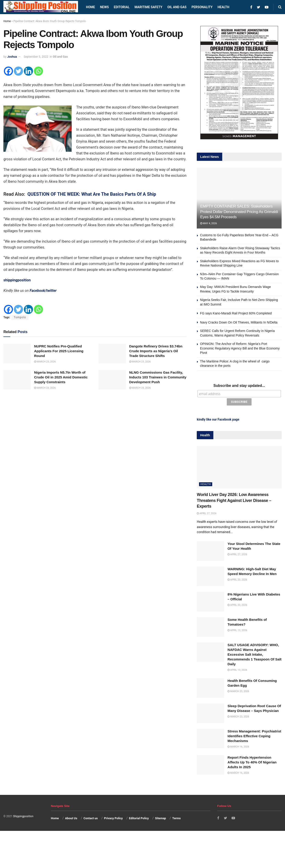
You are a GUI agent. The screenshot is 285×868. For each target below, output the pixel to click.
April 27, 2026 (207, 512)
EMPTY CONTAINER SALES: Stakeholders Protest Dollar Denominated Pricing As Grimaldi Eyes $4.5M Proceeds (239, 212)
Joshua (12, 57)
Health (223, 7)
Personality (202, 7)
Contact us (91, 817)
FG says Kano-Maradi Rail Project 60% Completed (236, 313)
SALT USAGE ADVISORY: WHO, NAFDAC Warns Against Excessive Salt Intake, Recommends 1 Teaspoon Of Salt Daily (254, 654)
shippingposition (17, 280)
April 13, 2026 (237, 629)
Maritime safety (148, 7)
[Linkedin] (28, 71)
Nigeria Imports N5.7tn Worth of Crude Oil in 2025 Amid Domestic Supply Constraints (61, 377)
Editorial (122, 7)
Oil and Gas (177, 7)
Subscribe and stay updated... (239, 386)
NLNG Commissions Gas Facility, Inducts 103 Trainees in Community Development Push (158, 377)
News (105, 7)
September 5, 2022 (36, 57)
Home (91, 7)
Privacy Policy (113, 817)
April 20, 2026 (237, 579)
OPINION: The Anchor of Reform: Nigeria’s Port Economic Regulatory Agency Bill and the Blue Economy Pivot (240, 348)
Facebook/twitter (43, 291)
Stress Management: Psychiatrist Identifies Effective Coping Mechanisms (254, 735)
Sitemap (161, 817)
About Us (71, 817)
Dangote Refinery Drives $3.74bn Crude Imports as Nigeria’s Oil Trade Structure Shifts (156, 351)
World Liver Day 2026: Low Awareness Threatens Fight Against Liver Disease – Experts (234, 500)
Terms (176, 817)
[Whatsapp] (38, 71)
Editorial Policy (139, 817)
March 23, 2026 (45, 362)
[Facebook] (8, 71)
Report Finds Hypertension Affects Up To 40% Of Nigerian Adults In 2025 (252, 761)
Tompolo (20, 317)
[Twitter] (18, 71)
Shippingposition (23, 815)
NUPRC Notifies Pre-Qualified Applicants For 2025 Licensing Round (59, 351)
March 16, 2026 (238, 746)
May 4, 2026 (208, 223)
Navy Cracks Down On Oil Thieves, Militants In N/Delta (239, 322)
